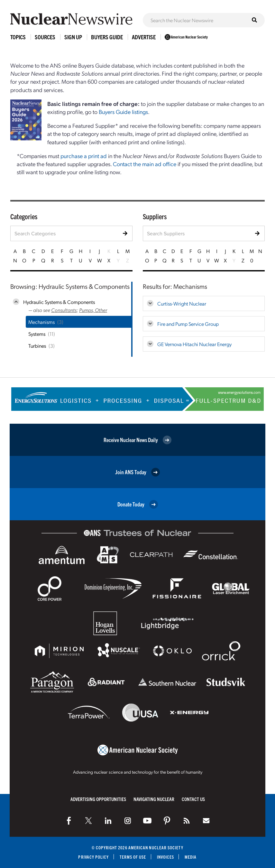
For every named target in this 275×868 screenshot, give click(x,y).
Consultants (64, 310)
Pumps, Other (93, 310)
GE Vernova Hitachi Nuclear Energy (194, 344)
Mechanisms (41, 322)
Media (191, 857)
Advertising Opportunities (98, 799)
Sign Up (73, 37)
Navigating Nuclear (154, 799)
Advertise (144, 37)
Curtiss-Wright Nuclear (182, 303)
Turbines (37, 346)
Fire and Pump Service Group (188, 324)
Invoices (166, 857)
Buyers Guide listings (123, 112)
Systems (37, 334)
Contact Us (193, 799)
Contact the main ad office (145, 164)
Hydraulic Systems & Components (59, 302)
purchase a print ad (84, 156)
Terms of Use (133, 857)
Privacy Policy (93, 857)
